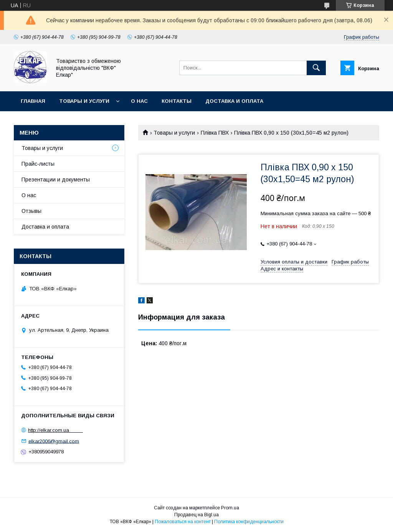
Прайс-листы (38, 164)
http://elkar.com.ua (55, 430)
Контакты (177, 101)
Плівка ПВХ (215, 133)
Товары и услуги (84, 101)
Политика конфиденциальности (249, 522)
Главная (33, 101)
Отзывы (31, 211)
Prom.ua (230, 508)
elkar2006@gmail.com (54, 441)
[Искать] (316, 68)
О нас (139, 101)
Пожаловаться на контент (183, 522)
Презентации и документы (56, 180)
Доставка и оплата (234, 101)
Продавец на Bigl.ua (196, 515)
